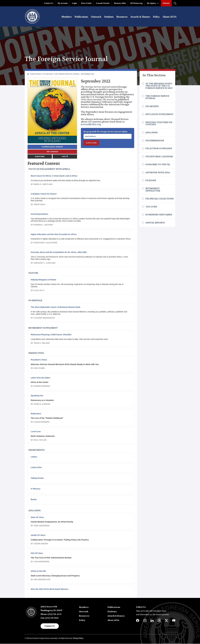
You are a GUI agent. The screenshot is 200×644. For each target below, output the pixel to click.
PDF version (52, 152)
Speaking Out (37, 396)
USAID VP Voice (38, 535)
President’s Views (39, 360)
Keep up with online (105, 132)
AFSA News (152, 133)
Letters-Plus (36, 468)
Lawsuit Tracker (103, 3)
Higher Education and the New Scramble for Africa (54, 235)
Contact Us (49, 3)
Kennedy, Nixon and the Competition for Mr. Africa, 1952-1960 (59, 252)
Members (67, 17)
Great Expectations (39, 214)
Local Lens (36, 432)
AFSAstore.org (136, 3)
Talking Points (37, 478)
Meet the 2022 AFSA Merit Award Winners (50, 589)
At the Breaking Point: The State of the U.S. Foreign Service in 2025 (159, 86)
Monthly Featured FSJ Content (159, 124)
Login (74, 3)
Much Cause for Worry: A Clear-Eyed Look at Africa (54, 176)
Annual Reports (155, 223)
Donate (166, 3)
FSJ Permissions (155, 141)
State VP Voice (37, 518)
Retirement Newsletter (153, 190)
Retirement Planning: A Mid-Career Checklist (51, 335)
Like (65, 157)
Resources (122, 17)
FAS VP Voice (37, 553)
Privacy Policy (78, 639)
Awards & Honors (140, 17)
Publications (81, 17)
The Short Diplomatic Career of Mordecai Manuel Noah (55, 307)
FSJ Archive (48, 74)
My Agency (151, 3)
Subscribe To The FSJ (158, 165)
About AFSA (170, 17)
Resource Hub (120, 3)
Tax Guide (151, 207)
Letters (34, 457)
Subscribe (40, 157)
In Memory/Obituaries (159, 215)
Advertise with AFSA (158, 173)
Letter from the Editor (40, 378)
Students (109, 17)
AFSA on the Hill (38, 571)
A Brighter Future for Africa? (44, 194)
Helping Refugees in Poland (43, 280)
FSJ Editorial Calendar (159, 157)
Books (34, 500)
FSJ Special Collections (160, 199)
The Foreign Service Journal (157, 97)
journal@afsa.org (91, 125)
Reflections (36, 414)
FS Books (151, 181)
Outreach (96, 17)
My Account (63, 3)
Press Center (86, 3)
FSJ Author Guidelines (159, 149)
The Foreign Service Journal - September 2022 (74, 74)
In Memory (36, 489)
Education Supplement (159, 114)
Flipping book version (52, 147)
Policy (156, 17)
